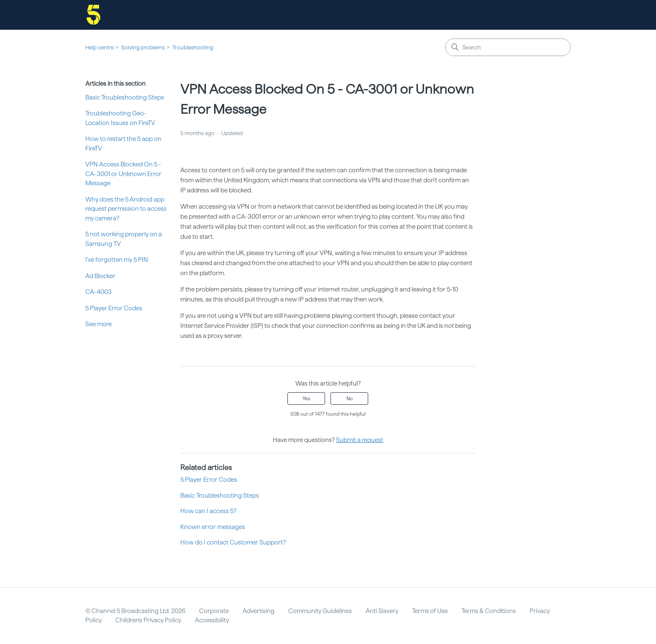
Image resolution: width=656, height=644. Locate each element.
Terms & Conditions (489, 611)
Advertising (259, 611)
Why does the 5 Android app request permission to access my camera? (126, 209)
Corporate (214, 611)
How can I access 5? (208, 511)
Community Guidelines (320, 611)
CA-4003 (99, 292)
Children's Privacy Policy (148, 620)
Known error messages (213, 527)
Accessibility (212, 620)
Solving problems (143, 47)
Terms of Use (430, 611)
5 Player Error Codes (114, 308)
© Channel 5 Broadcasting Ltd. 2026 (135, 611)
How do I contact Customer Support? (233, 542)
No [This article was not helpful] (350, 399)
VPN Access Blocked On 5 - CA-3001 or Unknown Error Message (123, 174)
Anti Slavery (382, 611)
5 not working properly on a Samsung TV (124, 239)
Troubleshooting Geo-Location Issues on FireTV (120, 118)
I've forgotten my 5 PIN (117, 260)
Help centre (100, 47)
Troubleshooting (193, 47)
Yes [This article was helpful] (306, 399)
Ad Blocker (100, 276)
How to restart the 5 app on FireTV (123, 144)
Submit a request (360, 440)
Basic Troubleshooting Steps (125, 97)
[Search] (508, 47)
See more (99, 324)
